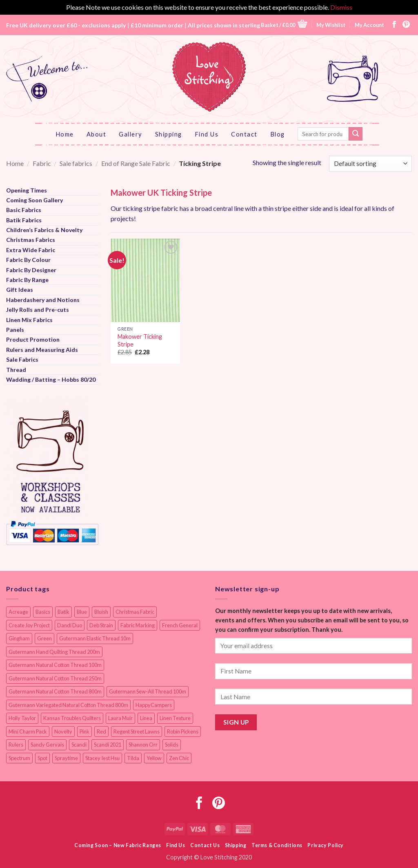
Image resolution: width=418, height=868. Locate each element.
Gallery (131, 134)
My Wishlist (331, 25)
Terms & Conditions (277, 845)
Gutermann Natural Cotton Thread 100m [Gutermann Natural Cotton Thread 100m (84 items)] (55, 665)
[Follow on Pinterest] (406, 25)
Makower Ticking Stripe (140, 340)
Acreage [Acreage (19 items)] (18, 612)
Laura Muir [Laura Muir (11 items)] (120, 718)
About (97, 134)
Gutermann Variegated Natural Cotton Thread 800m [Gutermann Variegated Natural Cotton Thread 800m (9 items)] (68, 705)
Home (65, 134)
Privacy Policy (326, 845)
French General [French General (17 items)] (180, 625)
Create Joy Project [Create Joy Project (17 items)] (29, 625)
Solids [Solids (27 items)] (172, 745)
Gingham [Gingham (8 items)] (19, 638)
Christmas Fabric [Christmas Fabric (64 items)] (135, 612)
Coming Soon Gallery (34, 200)
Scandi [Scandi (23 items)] (79, 745)
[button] (284, 25)
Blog (278, 134)
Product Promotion (33, 339)
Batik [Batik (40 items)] (63, 612)
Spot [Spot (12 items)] (42, 758)
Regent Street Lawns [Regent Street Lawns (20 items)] (137, 732)
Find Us (207, 134)
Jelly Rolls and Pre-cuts (38, 310)
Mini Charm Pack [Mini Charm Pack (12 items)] (28, 732)
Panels (15, 330)
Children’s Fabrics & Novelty (44, 230)
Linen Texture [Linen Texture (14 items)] (175, 718)
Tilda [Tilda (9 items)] (133, 758)
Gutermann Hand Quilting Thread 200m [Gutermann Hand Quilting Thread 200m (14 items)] (54, 652)
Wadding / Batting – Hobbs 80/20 (51, 379)
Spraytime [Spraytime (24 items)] (66, 758)
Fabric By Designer (31, 270)
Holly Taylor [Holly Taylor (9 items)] (22, 718)
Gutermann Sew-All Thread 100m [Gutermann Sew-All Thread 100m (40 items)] (148, 691)
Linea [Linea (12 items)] (146, 718)
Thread (16, 370)
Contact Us (205, 845)
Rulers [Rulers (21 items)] (16, 745)
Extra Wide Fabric (31, 250)
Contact (244, 134)
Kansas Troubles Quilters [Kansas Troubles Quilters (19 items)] (72, 718)
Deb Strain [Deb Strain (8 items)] (101, 625)
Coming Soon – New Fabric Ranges (118, 845)
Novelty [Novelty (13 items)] (63, 732)
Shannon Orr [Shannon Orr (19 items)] (143, 745)
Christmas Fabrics (31, 240)
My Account (369, 25)
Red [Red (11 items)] (101, 732)
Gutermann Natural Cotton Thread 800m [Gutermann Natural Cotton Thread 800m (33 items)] (55, 691)
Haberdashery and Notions (43, 300)
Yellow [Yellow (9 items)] (154, 758)
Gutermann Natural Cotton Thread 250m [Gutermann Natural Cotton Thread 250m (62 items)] (55, 678)
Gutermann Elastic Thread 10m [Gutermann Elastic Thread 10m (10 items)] (95, 638)
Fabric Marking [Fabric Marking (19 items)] (138, 625)
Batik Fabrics (24, 220)
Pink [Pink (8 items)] (84, 732)
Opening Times (27, 190)
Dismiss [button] (341, 7)
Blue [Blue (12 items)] (82, 612)
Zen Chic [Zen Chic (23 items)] (179, 758)
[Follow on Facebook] (394, 25)
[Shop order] (370, 164)
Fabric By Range (27, 280)
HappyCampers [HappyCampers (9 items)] (154, 705)
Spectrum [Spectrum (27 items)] (19, 758)
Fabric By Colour (28, 260)
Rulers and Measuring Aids (42, 350)
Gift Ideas (20, 290)
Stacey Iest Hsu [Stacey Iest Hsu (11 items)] (102, 758)
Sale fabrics (76, 163)
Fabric (42, 163)
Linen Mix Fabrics (29, 320)
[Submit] (356, 134)
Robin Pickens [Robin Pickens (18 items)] (183, 732)
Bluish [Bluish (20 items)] (101, 612)
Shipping (169, 134)
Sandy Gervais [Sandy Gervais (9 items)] (47, 745)
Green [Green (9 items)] (44, 638)
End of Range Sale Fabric (136, 163)
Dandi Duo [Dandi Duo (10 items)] (70, 625)
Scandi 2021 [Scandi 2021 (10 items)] (108, 745)
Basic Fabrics (24, 210)
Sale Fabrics (22, 359)
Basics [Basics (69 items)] (43, 612)
